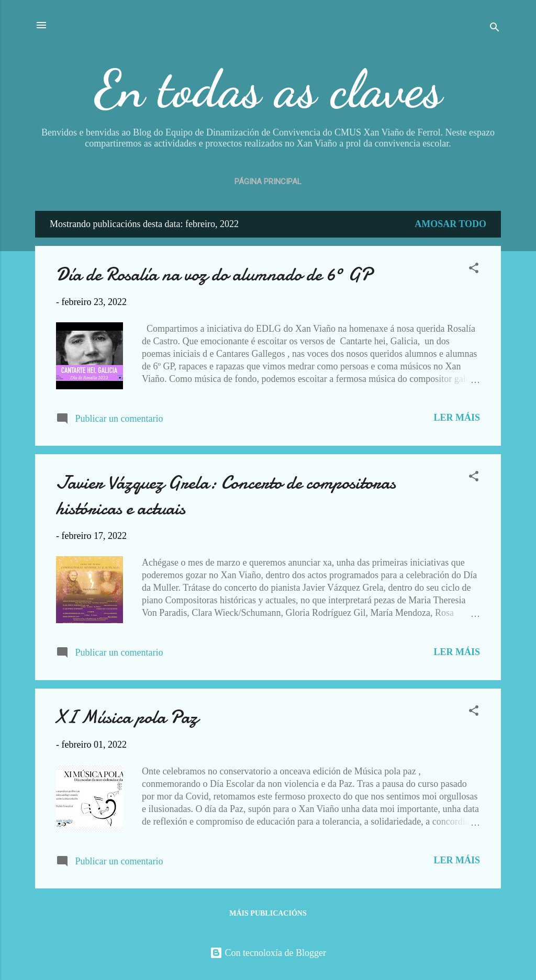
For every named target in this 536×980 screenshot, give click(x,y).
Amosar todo (450, 224)
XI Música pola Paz (127, 717)
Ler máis (457, 418)
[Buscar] (495, 29)
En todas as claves (268, 89)
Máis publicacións (268, 913)
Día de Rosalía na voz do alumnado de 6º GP (214, 274)
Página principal (268, 182)
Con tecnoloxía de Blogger (268, 953)
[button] (474, 269)
